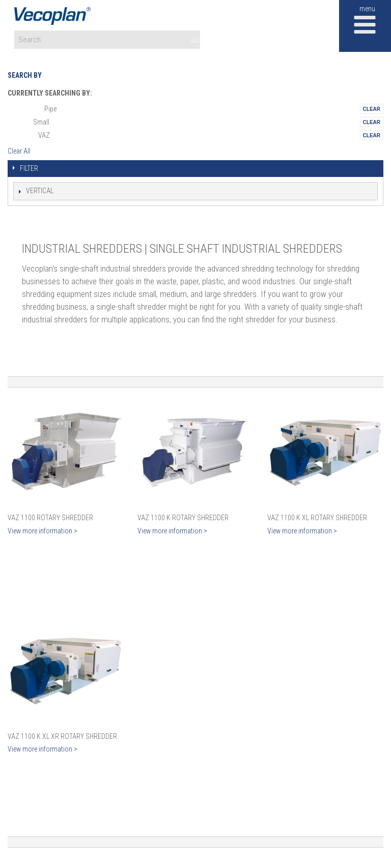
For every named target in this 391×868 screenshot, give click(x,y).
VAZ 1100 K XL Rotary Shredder (317, 518)
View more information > (43, 531)
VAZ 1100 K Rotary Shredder (183, 518)
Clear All (19, 151)
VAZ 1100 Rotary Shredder (50, 518)
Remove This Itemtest (372, 109)
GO (195, 40)
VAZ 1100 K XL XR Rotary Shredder (62, 736)
